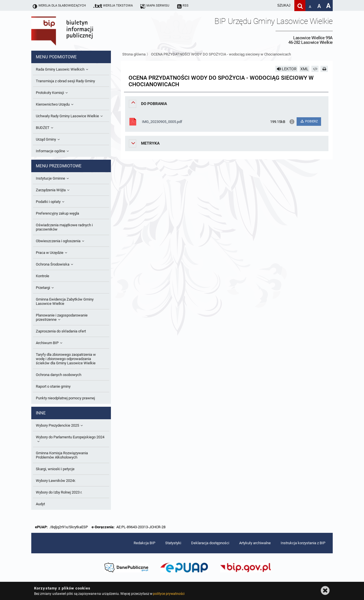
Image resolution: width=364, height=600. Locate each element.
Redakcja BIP (144, 543)
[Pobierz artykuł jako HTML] (315, 69)
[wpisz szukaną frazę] (270, 6)
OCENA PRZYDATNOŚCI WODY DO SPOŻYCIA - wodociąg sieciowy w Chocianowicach (221, 54)
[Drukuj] (324, 69)
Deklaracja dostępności (210, 543)
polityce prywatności (169, 594)
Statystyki (173, 543)
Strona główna (134, 54)
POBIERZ (309, 121)
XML (304, 69)
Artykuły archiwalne (255, 543)
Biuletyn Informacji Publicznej (78, 31)
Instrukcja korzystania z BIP (303, 543)
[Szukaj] (300, 6)
